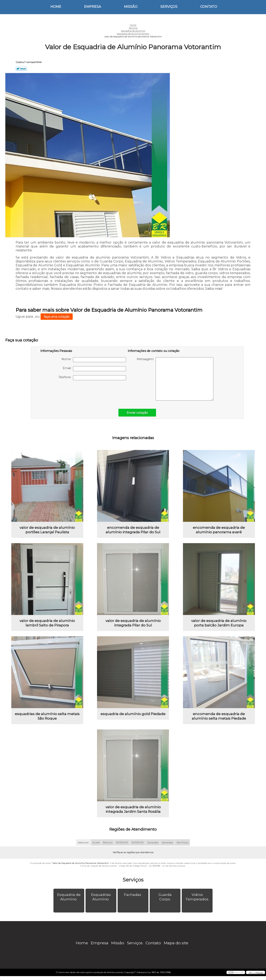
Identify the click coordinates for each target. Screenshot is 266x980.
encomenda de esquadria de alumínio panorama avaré (219, 530)
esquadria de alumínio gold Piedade (133, 714)
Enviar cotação (137, 413)
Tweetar (21, 69)
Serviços (169, 7)
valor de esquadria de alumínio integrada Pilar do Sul (133, 623)
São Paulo (182, 842)
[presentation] (66, 392)
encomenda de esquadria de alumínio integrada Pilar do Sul (133, 530)
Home (56, 7)
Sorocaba (153, 842)
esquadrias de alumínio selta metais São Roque (47, 716)
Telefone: (92, 378)
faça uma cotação (57, 317)
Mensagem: (175, 379)
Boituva (108, 842)
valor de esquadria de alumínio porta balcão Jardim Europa (219, 623)
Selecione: (83, 842)
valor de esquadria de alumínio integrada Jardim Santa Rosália (133, 809)
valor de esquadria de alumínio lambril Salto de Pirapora (47, 623)
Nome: (94, 360)
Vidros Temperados (197, 897)
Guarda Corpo (165, 897)
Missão (131, 7)
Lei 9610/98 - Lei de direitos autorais (167, 866)
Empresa (93, 7)
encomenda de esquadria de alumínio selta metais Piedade (219, 716)
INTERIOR (122, 842)
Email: (94, 369)
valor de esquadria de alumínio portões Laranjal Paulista (47, 530)
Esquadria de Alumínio (69, 897)
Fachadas (133, 895)
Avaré (96, 842)
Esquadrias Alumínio (101, 897)
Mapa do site (176, 943)
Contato (209, 7)
